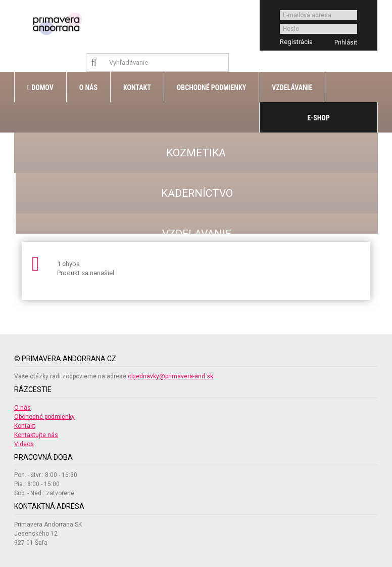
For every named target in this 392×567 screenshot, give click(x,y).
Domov (40, 88)
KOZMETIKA (196, 153)
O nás (88, 88)
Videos (24, 444)
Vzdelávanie (292, 88)
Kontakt (137, 88)
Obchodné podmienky (211, 88)
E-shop (318, 118)
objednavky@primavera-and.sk (170, 376)
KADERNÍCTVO (197, 193)
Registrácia (296, 42)
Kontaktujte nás (36, 435)
